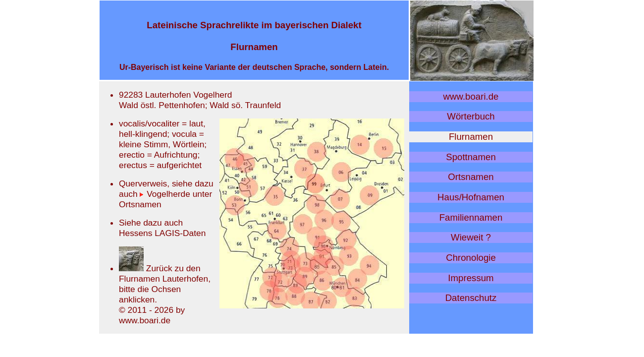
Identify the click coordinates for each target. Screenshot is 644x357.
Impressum (471, 278)
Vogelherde (165, 194)
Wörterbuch (471, 116)
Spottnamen (471, 157)
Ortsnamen (471, 177)
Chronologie (471, 258)
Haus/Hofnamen (471, 197)
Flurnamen (471, 137)
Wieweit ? (471, 237)
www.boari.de (471, 96)
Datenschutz (471, 298)
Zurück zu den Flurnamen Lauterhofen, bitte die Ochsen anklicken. (165, 284)
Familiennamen (471, 217)
